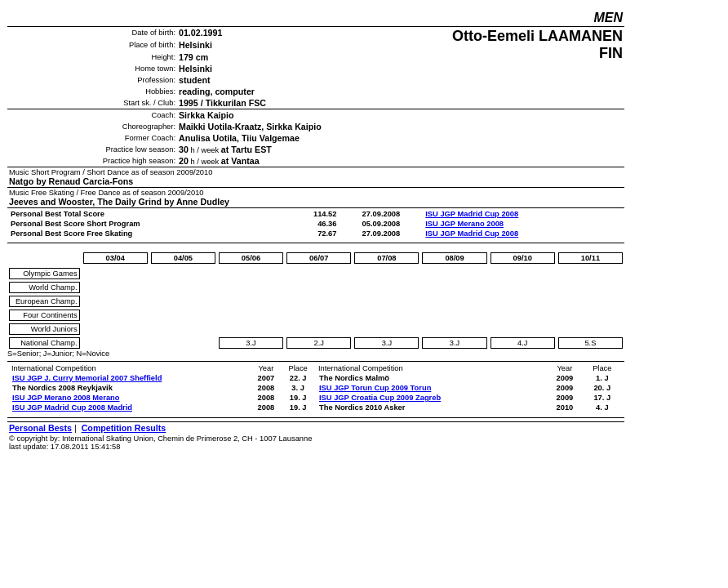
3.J (251, 343)
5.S (590, 343)
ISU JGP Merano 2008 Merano (66, 398)
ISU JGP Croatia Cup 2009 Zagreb (380, 398)
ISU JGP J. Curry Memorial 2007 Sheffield (87, 378)
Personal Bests (40, 428)
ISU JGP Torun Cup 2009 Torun (375, 388)
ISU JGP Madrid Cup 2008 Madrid (72, 408)
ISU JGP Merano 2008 (464, 224)
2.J (318, 343)
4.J (522, 343)
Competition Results (124, 428)
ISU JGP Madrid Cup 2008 (472, 214)
